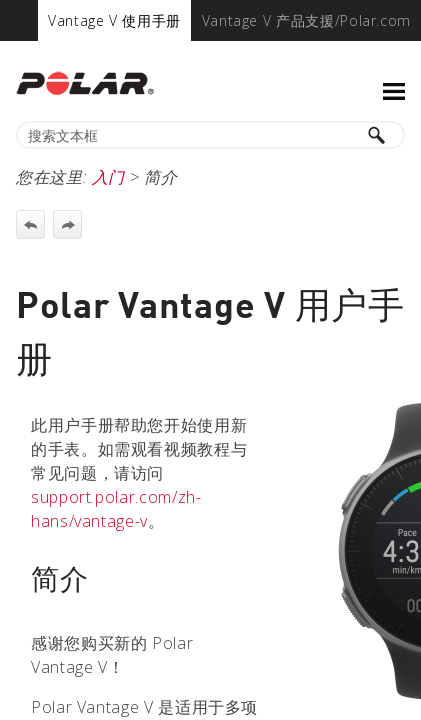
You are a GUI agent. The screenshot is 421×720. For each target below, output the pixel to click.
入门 (108, 177)
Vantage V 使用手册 (114, 20)
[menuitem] (114, 20)
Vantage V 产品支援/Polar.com (306, 20)
